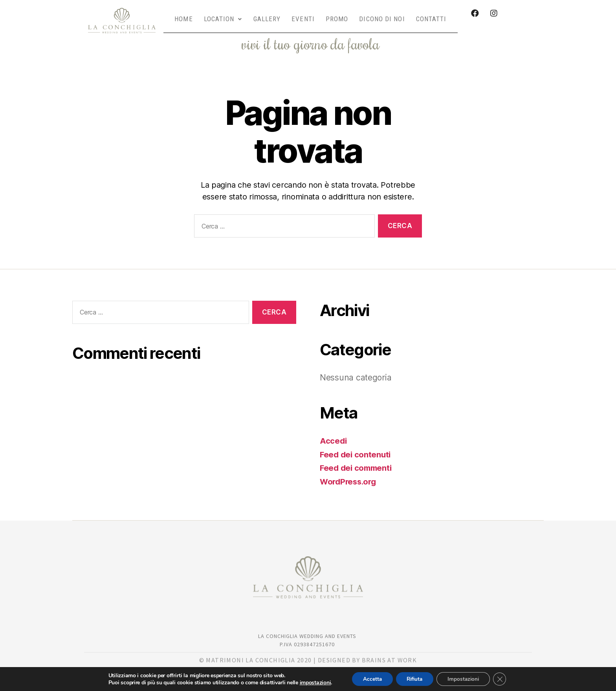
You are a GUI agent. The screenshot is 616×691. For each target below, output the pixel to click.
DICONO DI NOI (382, 15)
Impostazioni (465, 679)
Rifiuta (414, 679)
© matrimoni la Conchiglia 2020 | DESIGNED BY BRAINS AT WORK (308, 651)
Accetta (369, 679)
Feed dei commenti (357, 459)
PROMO (337, 15)
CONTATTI (431, 15)
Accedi (334, 432)
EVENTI (303, 15)
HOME (183, 15)
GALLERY (267, 15)
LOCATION (223, 15)
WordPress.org (350, 473)
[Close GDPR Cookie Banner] (504, 679)
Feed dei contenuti (356, 446)
